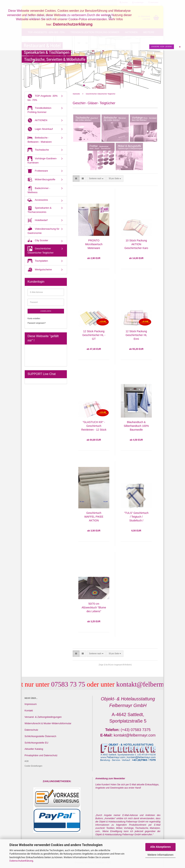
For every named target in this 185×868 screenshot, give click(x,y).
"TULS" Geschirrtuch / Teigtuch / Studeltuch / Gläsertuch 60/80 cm (136, 517)
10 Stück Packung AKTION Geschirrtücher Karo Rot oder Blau (136, 245)
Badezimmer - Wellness (39, 190)
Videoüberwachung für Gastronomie (43, 231)
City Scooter (38, 241)
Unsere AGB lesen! (162, 47)
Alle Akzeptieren (160, 847)
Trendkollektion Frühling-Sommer (39, 110)
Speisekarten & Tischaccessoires (40, 210)
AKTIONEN (37, 120)
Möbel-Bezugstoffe (41, 180)
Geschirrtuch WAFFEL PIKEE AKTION (94, 517)
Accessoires (38, 200)
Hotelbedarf (38, 220)
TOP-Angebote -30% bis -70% (43, 98)
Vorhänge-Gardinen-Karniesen (42, 160)
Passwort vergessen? (37, 323)
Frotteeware (38, 171)
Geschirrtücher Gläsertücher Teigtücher (41, 250)
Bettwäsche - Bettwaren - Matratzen (40, 139)
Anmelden (46, 311)
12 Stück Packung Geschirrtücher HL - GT (94, 335)
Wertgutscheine (40, 270)
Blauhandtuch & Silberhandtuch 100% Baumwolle (136, 426)
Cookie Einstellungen (33, 766)
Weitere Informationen (160, 855)
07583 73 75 (76, 684)
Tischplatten (38, 261)
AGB (27, 761)
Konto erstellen (34, 318)
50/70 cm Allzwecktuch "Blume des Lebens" (94, 607)
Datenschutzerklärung (21, 861)
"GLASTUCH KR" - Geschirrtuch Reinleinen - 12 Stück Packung (94, 426)
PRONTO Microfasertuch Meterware (94, 244)
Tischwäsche (38, 150)
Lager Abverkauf (40, 129)
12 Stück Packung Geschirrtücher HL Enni (136, 335)
